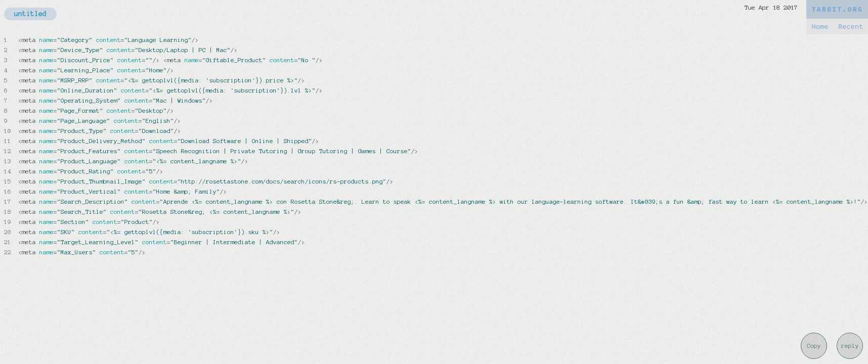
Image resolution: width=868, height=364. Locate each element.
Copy (814, 346)
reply (850, 346)
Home (820, 27)
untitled (30, 14)
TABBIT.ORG (837, 9)
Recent (851, 27)
